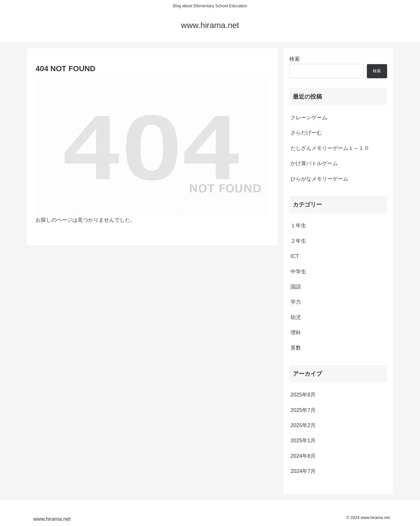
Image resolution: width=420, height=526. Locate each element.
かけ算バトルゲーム (314, 163)
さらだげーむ (306, 133)
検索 (295, 59)
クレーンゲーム (309, 118)
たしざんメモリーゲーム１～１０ (330, 148)
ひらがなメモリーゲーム (319, 179)
